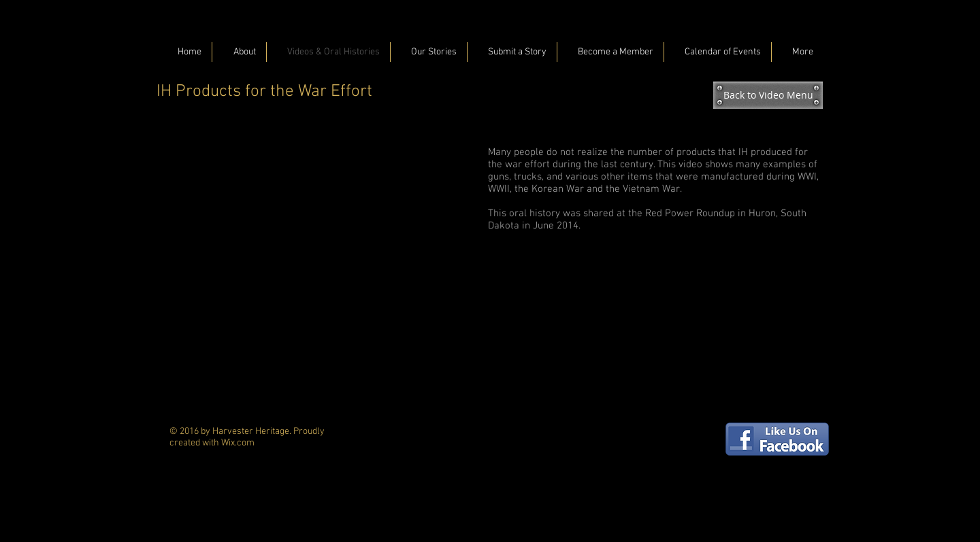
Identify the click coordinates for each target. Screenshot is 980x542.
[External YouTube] (320, 239)
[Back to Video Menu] (768, 95)
